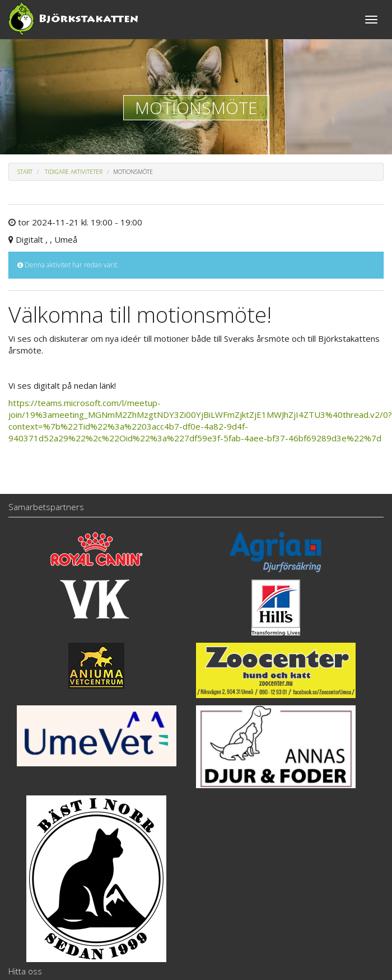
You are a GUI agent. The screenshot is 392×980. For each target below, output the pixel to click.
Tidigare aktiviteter (74, 172)
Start (25, 172)
